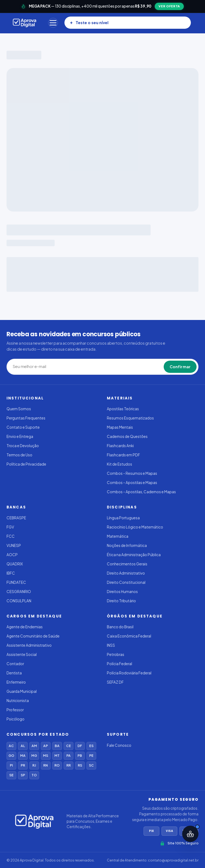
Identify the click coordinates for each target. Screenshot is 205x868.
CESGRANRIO (19, 592)
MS (46, 756)
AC (11, 746)
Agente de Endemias (25, 627)
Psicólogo (15, 719)
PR (23, 765)
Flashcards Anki (120, 446)
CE (69, 746)
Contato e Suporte (23, 427)
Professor (15, 710)
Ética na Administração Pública (134, 555)
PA (69, 756)
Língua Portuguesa (123, 518)
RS (80, 765)
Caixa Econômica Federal (129, 636)
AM (34, 746)
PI (11, 765)
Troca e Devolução (23, 446)
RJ (34, 765)
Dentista (14, 673)
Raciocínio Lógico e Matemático (135, 527)
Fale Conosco (119, 745)
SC (91, 765)
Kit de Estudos (119, 464)
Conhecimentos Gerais (127, 564)
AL (23, 746)
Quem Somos (19, 409)
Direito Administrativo (126, 573)
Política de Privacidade (26, 464)
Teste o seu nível (89, 23)
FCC (11, 536)
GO (11, 756)
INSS (111, 645)
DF (80, 746)
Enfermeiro (16, 682)
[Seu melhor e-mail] (51, 367)
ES (91, 746)
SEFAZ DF (115, 682)
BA (57, 746)
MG (34, 756)
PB (80, 756)
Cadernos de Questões (127, 436)
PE (91, 756)
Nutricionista (18, 701)
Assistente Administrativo (29, 645)
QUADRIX (15, 564)
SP (23, 775)
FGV (10, 527)
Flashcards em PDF (123, 455)
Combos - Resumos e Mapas (132, 473)
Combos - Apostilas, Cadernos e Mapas (141, 492)
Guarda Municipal (22, 691)
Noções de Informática (127, 545)
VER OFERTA (169, 6)
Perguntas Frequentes (26, 418)
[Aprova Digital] (25, 23)
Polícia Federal (119, 664)
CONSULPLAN (19, 601)
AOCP (12, 555)
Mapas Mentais (120, 427)
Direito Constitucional (126, 582)
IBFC (11, 573)
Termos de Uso (19, 455)
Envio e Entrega (20, 436)
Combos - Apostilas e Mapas (132, 483)
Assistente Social (22, 654)
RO (57, 765)
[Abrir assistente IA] (190, 834)
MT (57, 756)
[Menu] (53, 23)
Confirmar (180, 367)
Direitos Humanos (122, 592)
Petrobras (116, 654)
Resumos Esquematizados (130, 418)
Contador (15, 664)
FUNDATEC (16, 582)
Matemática (118, 536)
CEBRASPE (16, 518)
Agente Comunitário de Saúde (33, 636)
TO (34, 775)
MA (23, 756)
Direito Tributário (121, 601)
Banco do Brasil (120, 627)
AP (46, 746)
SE (11, 775)
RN (46, 765)
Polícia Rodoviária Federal (129, 673)
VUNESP (14, 545)
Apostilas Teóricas (123, 409)
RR (69, 765)
